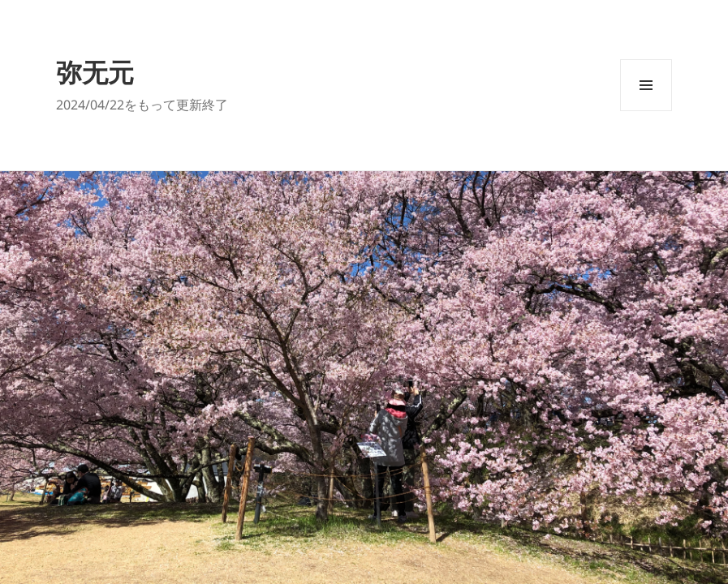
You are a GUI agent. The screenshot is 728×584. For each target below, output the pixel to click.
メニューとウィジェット (646, 111)
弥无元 (95, 72)
